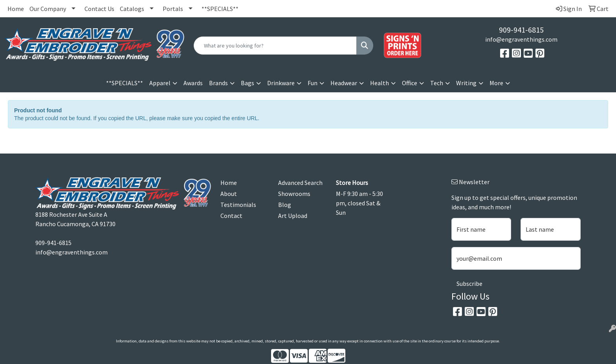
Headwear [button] (344, 83)
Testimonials (238, 205)
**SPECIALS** (220, 9)
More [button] (496, 83)
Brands (218, 83)
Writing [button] (466, 83)
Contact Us (99, 9)
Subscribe (469, 284)
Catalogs (132, 9)
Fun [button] (313, 83)
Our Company (48, 9)
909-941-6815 (521, 30)
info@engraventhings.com (521, 39)
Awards (193, 83)
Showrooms (294, 194)
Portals (173, 9)
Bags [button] (247, 83)
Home (16, 9)
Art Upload (293, 216)
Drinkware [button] (281, 83)
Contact (231, 216)
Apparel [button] (160, 83)
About (229, 194)
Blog (285, 205)
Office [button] (410, 83)
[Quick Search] (275, 46)
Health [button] (379, 83)
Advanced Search (300, 183)
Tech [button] (437, 83)
